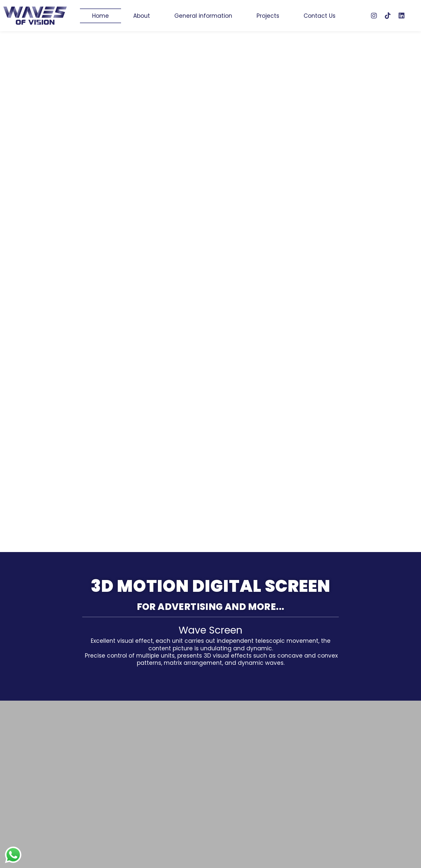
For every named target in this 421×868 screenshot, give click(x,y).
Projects (268, 16)
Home (100, 16)
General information (203, 16)
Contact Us (320, 16)
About (142, 16)
